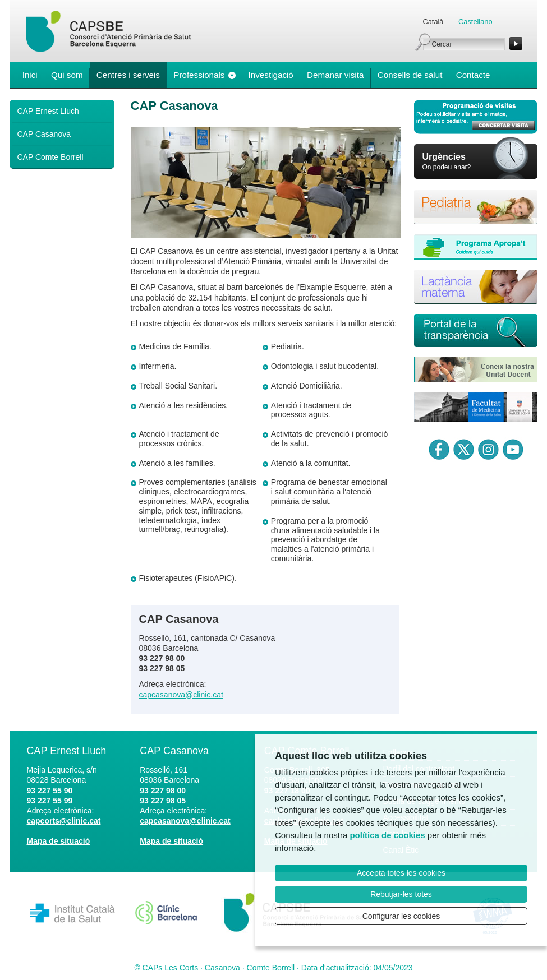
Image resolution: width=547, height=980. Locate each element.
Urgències (444, 157)
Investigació (271, 75)
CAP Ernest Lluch (48, 111)
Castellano (475, 22)
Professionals (199, 75)
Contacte (473, 75)
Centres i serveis (128, 75)
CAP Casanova (44, 134)
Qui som (67, 75)
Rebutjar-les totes (401, 894)
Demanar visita (335, 75)
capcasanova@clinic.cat (181, 695)
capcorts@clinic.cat (64, 821)
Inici (30, 75)
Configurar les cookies (401, 916)
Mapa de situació (59, 841)
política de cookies (387, 835)
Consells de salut (410, 75)
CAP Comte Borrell (50, 157)
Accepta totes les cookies (401, 873)
